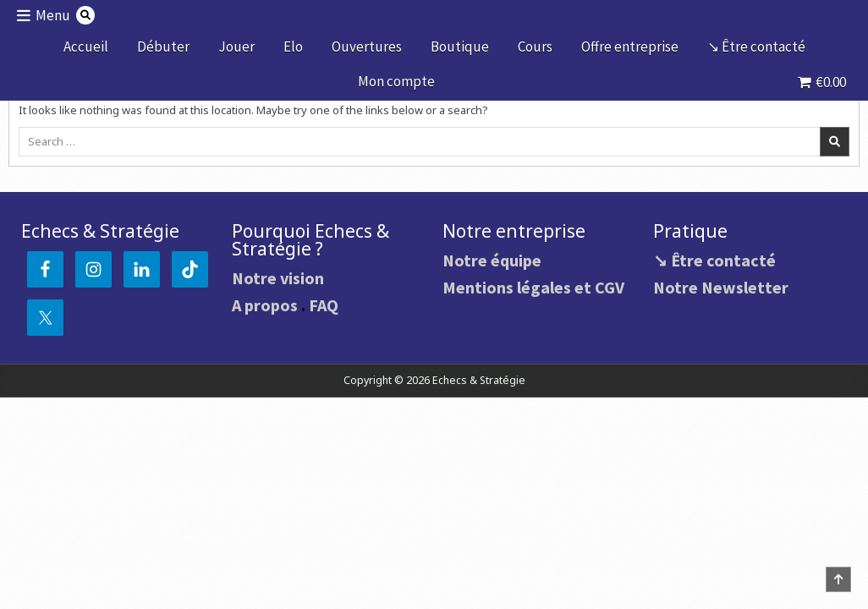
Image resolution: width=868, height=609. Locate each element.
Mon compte (396, 81)
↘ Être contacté (756, 47)
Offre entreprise (630, 47)
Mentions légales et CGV (533, 287)
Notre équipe (492, 260)
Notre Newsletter (721, 287)
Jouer (236, 47)
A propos (265, 305)
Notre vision (278, 278)
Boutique (460, 47)
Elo (293, 47)
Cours (535, 47)
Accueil (86, 47)
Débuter (163, 47)
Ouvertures (367, 47)
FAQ (324, 305)
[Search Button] (85, 15)
